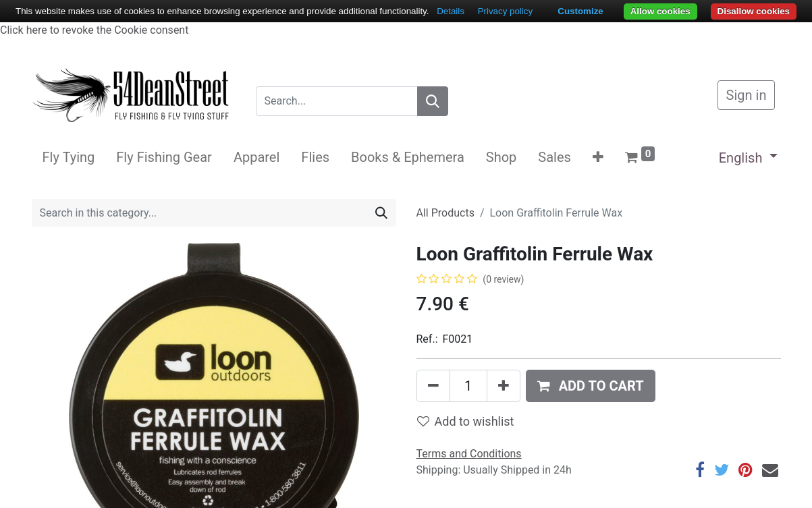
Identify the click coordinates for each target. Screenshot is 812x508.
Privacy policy (505, 11)
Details (451, 11)
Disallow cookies (754, 11)
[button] (598, 157)
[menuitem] (69, 157)
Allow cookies (660, 11)
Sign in (747, 95)
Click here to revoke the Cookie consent (94, 30)
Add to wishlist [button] (466, 421)
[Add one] (504, 386)
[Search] (433, 101)
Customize (580, 11)
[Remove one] (433, 386)
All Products (445, 213)
